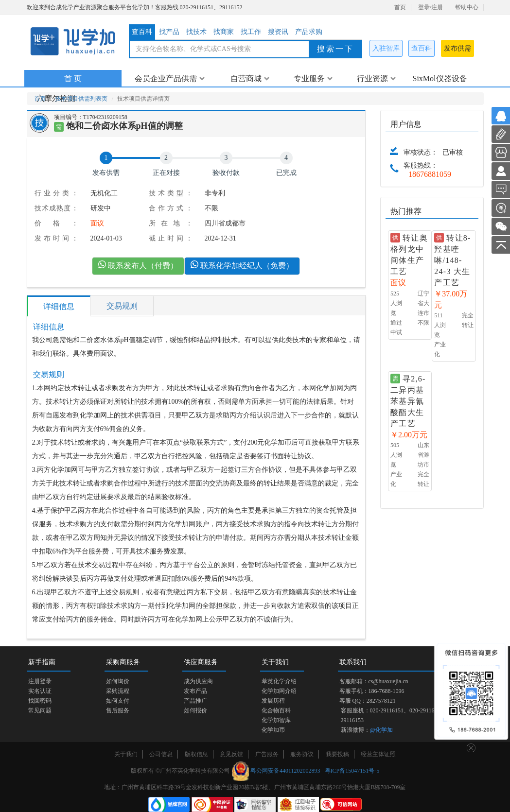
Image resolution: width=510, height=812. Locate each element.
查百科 (422, 48)
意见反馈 (231, 754)
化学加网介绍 (279, 691)
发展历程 (273, 701)
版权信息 (196, 754)
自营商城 (250, 78)
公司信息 (161, 754)
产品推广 (195, 701)
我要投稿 (337, 754)
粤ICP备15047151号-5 (352, 771)
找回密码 (40, 701)
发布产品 (195, 691)
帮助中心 (467, 7)
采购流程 (118, 691)
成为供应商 (198, 681)
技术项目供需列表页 (81, 99)
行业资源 (377, 78)
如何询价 (118, 681)
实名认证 (40, 691)
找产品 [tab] (169, 32)
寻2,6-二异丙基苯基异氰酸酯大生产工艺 (408, 401)
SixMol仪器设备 (440, 78)
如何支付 (118, 701)
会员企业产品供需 (170, 78)
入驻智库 (386, 48)
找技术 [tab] (196, 32)
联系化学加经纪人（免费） (242, 265)
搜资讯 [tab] (278, 32)
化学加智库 (276, 720)
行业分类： (56, 193)
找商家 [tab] (224, 32)
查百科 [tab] (142, 32)
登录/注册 (431, 7)
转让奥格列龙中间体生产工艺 (409, 255)
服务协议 (302, 754)
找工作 (251, 32)
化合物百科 (276, 710)
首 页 (73, 78)
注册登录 (40, 681)
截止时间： (171, 238)
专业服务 (313, 78)
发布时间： (56, 238)
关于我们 (126, 754)
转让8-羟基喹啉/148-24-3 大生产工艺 (452, 260)
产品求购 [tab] (309, 32)
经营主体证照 (378, 754)
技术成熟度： (56, 208)
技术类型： (171, 193)
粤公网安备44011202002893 (285, 771)
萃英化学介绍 (279, 681)
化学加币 (273, 730)
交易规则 (122, 306)
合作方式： (171, 208)
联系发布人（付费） (138, 265)
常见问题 (40, 710)
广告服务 (267, 754)
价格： (56, 223)
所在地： (171, 223)
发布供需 (457, 48)
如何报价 (195, 710)
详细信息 (59, 306)
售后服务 (118, 710)
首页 (400, 7)
